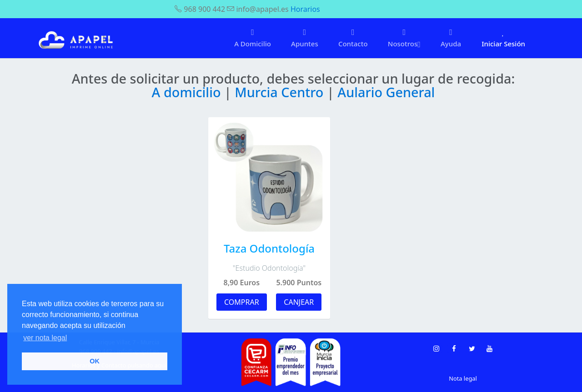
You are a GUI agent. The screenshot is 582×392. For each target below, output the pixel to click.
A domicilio (188, 92)
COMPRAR (242, 302)
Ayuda (451, 38)
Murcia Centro (281, 92)
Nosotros (404, 38)
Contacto (353, 38)
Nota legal (463, 378)
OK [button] (95, 361)
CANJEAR (299, 302)
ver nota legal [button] (45, 338)
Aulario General (386, 92)
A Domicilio (253, 38)
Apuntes (305, 38)
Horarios (305, 9)
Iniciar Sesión (503, 38)
